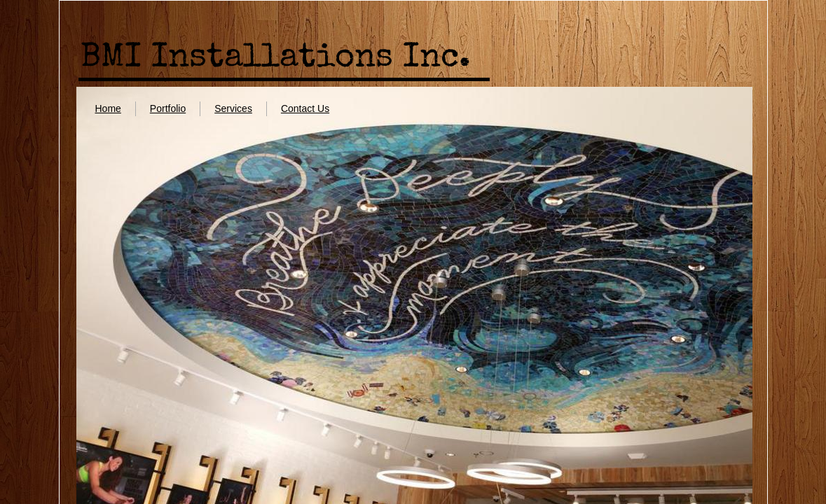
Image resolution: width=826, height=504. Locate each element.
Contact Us (305, 108)
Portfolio (168, 108)
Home (108, 108)
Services (233, 108)
